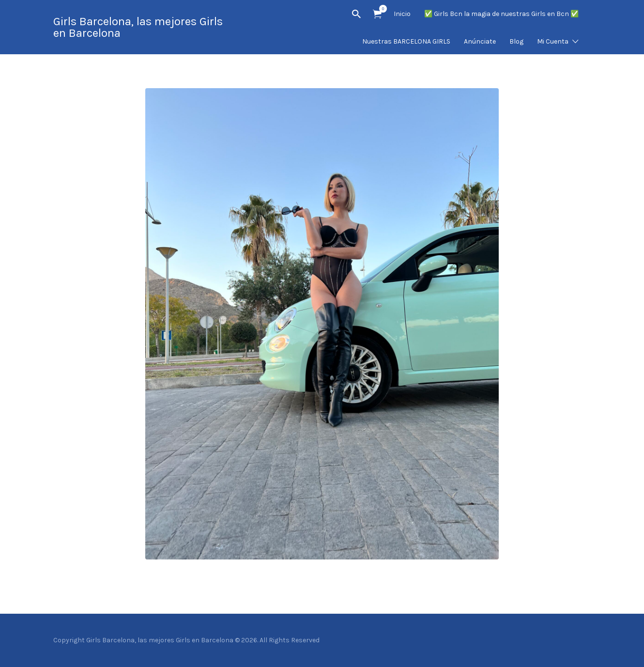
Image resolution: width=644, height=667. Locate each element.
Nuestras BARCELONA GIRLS (406, 41)
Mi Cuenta (553, 41)
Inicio (402, 14)
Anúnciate (480, 41)
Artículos (380, 9)
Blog (516, 41)
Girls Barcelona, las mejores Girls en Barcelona (138, 27)
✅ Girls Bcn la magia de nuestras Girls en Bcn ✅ (501, 14)
